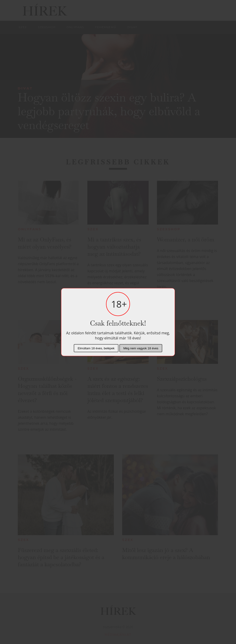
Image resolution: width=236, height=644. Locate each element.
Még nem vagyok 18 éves (141, 348)
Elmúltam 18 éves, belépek (96, 348)
